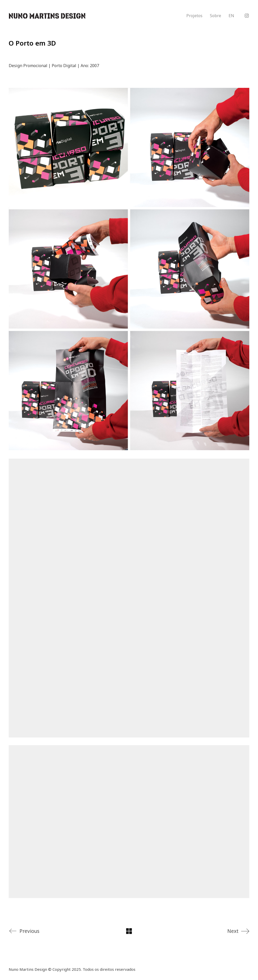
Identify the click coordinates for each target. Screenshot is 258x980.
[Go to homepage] (47, 16)
